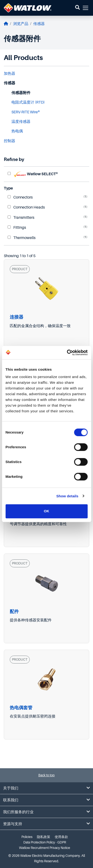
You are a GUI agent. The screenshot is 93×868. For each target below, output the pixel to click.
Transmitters (21, 218)
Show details (67, 496)
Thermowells (22, 238)
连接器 (17, 317)
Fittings (17, 228)
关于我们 (46, 788)
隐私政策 (44, 837)
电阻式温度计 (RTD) (28, 102)
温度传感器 (21, 122)
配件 (14, 611)
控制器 (10, 141)
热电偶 (17, 131)
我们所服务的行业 (46, 812)
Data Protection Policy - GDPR (45, 842)
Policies (27, 837)
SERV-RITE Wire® (26, 112)
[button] (77, 8)
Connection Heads (26, 207)
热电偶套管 (21, 708)
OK (46, 511)
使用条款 (61, 837)
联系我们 (46, 800)
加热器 (10, 74)
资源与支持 (46, 824)
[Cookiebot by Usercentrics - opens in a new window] (67, 353)
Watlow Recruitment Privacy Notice (45, 848)
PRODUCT (20, 269)
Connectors (20, 197)
